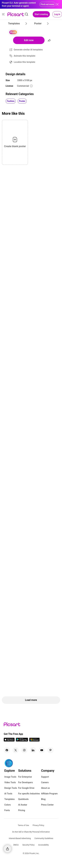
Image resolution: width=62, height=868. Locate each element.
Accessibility (43, 845)
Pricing (22, 810)
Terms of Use (23, 825)
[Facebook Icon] (7, 750)
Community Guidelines (44, 838)
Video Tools (10, 782)
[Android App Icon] (22, 741)
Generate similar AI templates (28, 50)
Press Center (47, 805)
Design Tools (11, 788)
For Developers (26, 782)
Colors (8, 805)
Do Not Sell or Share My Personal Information (31, 832)
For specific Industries (29, 794)
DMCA (16, 845)
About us (45, 788)
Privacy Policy (38, 825)
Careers (45, 782)
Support (45, 777)
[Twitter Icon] (16, 750)
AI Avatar (23, 805)
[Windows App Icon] (34, 741)
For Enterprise (25, 777)
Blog (43, 799)
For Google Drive (26, 788)
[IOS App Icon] (9, 741)
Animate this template (25, 56)
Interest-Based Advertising (20, 838)
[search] (26, 14)
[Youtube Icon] (42, 750)
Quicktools (23, 799)
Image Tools (10, 777)
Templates (10, 799)
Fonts (7, 810)
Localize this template (24, 62)
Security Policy (28, 845)
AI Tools (8, 794)
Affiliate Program (49, 794)
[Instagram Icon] (24, 750)
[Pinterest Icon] (50, 750)
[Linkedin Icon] (33, 750)
